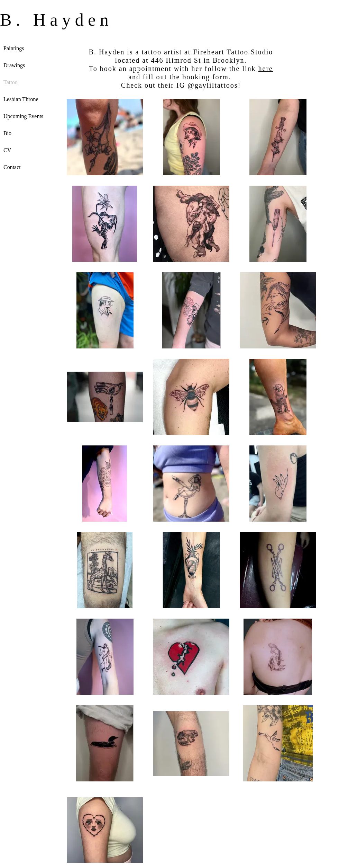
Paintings (14, 48)
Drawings (14, 65)
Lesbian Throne (21, 99)
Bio (7, 133)
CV (7, 150)
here (266, 69)
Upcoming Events (23, 116)
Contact (12, 167)
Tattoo (11, 82)
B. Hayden (56, 20)
